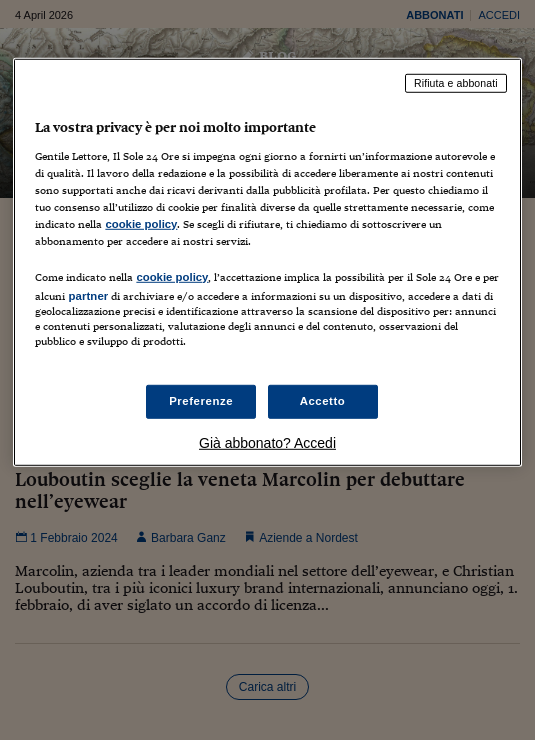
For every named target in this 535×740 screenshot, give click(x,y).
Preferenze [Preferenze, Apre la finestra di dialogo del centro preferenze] (201, 401)
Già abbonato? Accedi (267, 443)
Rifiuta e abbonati (456, 83)
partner (88, 296)
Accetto (323, 401)
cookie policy (141, 224)
